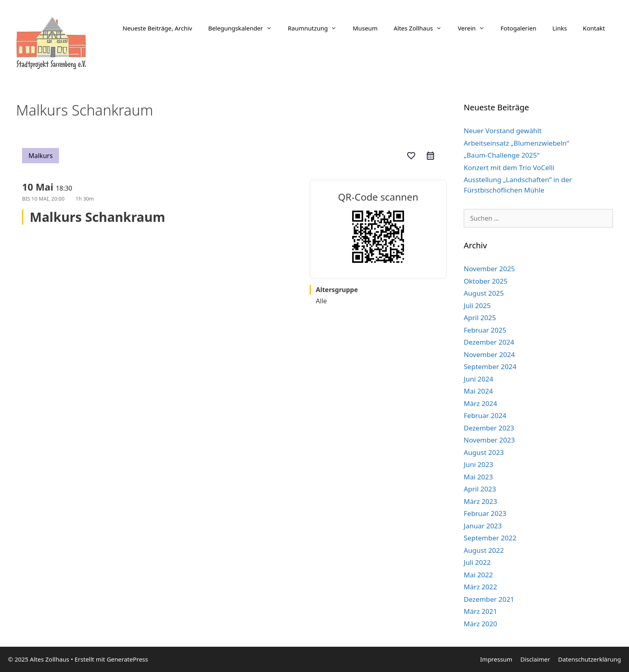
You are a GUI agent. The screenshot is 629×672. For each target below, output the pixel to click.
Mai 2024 (478, 391)
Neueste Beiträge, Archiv (157, 28)
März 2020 (480, 624)
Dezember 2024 (489, 342)
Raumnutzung (317, 28)
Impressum (496, 659)
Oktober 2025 (486, 281)
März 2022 (480, 587)
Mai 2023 (478, 477)
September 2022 (490, 538)
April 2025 (480, 318)
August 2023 (484, 452)
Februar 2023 (485, 513)
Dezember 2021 (489, 599)
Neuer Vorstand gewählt (503, 131)
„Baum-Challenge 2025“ (502, 155)
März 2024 (480, 403)
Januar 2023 (483, 526)
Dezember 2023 (489, 428)
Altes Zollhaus (422, 28)
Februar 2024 (485, 415)
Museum (365, 28)
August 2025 (484, 293)
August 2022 (484, 550)
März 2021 (480, 611)
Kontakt (594, 28)
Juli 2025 (477, 306)
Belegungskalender (244, 28)
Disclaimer (535, 659)
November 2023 (489, 440)
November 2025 (489, 269)
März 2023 (480, 501)
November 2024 (489, 354)
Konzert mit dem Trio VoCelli (509, 167)
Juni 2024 (478, 379)
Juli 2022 (477, 562)
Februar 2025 (485, 330)
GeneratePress (127, 659)
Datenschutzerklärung (589, 659)
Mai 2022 (478, 575)
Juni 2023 (478, 464)
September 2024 (490, 366)
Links (560, 28)
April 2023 (480, 489)
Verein (475, 28)
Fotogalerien (518, 28)
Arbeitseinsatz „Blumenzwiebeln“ (516, 143)
